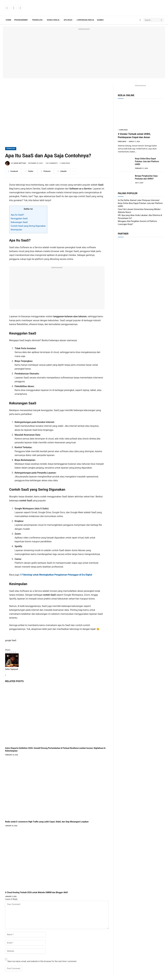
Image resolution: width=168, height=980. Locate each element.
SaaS (14, 640)
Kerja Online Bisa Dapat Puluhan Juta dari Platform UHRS (147, 161)
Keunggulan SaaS (19, 219)
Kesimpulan (16, 230)
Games (100, 20)
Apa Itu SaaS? (17, 215)
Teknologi (37, 20)
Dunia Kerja (53, 20)
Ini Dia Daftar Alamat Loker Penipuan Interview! (139, 200)
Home (8, 20)
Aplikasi (68, 20)
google (8, 640)
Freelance (122, 142)
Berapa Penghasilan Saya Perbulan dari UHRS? (146, 177)
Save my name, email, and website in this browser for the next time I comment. (42, 961)
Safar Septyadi (20, 163)
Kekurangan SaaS (19, 222)
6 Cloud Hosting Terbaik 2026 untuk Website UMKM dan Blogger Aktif (36, 892)
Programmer (21, 20)
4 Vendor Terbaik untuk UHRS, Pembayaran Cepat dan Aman (134, 136)
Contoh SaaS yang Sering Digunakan (28, 226)
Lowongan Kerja (85, 20)
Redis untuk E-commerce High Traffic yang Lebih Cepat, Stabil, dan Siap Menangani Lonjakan (47, 822)
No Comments (51, 163)
